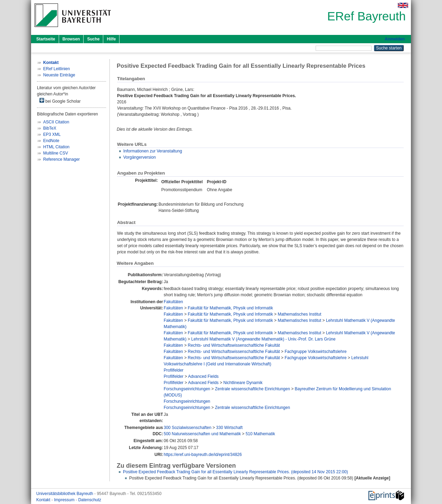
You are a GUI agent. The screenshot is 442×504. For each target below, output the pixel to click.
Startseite (46, 39)
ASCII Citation (56, 122)
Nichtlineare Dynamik (243, 383)
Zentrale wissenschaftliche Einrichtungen (252, 389)
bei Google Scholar (60, 101)
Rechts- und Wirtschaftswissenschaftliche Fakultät (234, 345)
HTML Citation (56, 147)
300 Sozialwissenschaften (188, 428)
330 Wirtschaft (229, 428)
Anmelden (395, 39)
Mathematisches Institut (299, 314)
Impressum (65, 500)
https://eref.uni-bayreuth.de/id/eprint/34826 (203, 455)
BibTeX (50, 128)
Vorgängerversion (140, 157)
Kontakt (44, 500)
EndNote (51, 141)
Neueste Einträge (59, 75)
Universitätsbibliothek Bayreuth (65, 494)
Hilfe (111, 39)
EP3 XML (52, 134)
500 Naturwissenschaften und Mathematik (202, 434)
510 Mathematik (260, 434)
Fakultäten (173, 302)
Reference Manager (61, 159)
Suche (93, 39)
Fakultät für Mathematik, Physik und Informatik (230, 308)
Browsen (71, 39)
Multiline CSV (56, 153)
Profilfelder (174, 370)
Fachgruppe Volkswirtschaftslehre (315, 352)
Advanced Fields (203, 376)
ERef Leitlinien (56, 69)
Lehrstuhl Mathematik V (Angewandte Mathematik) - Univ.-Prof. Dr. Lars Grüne (263, 339)
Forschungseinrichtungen (187, 389)
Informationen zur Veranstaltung (153, 151)
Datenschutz (90, 500)
